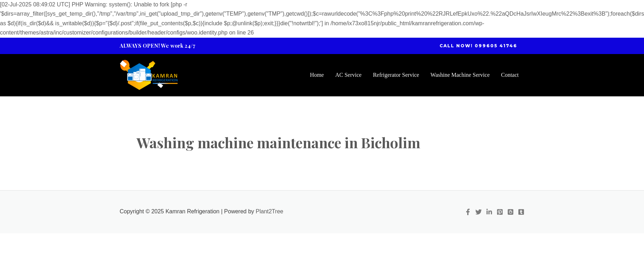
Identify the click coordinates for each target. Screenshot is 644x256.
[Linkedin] (489, 212)
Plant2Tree (269, 211)
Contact (510, 75)
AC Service (348, 75)
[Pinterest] (500, 212)
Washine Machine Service (460, 75)
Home (317, 75)
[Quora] (511, 212)
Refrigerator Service (396, 75)
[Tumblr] (521, 212)
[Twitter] (479, 212)
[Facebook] (468, 212)
